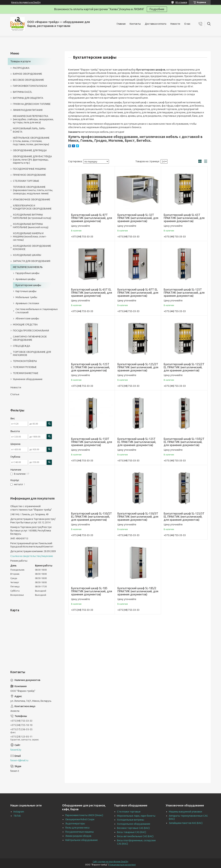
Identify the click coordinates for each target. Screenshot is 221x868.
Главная (121, 24)
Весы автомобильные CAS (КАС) (135, 836)
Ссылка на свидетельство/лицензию (32, 556)
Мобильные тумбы (26, 297)
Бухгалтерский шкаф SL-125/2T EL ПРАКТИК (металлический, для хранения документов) (184, 367)
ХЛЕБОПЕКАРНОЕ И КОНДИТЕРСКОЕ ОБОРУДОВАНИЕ (32, 207)
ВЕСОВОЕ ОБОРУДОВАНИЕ (28, 80)
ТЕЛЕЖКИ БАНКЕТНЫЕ (26, 373)
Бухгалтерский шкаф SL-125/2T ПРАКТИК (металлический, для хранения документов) (138, 367)
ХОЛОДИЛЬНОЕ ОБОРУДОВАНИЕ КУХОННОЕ (32, 248)
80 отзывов (181, 2)
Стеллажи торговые (129, 812)
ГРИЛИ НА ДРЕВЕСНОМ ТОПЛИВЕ (32, 104)
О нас (187, 24)
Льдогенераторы (75, 824)
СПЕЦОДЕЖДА (21, 346)
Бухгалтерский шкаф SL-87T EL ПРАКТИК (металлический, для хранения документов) (138, 293)
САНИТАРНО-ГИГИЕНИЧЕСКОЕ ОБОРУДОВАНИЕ (30, 338)
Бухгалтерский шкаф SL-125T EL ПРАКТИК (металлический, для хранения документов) (90, 367)
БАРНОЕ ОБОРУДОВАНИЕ (28, 74)
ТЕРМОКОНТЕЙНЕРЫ (25, 361)
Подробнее (157, 9)
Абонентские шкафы (27, 318)
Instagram (19, 812)
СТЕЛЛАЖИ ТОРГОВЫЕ (26, 181)
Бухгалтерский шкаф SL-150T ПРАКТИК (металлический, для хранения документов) (92, 442)
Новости (175, 24)
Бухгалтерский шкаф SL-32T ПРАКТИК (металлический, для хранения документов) (138, 218)
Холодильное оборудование (134, 824)
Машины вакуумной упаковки (185, 812)
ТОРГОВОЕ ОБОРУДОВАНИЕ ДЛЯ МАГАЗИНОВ (32, 354)
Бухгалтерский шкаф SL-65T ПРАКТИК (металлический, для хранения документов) (184, 218)
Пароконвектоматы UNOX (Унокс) (84, 815)
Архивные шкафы (25, 279)
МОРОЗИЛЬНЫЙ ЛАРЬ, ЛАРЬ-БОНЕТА (29, 130)
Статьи (15, 394)
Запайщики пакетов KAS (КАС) (186, 823)
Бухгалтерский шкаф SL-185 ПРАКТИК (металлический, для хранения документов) (92, 591)
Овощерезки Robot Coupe (80, 819)
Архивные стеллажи (27, 303)
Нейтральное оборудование (81, 840)
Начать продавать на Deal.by (26, 2)
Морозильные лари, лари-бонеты (136, 816)
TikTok (17, 816)
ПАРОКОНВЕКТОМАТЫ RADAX (30, 86)
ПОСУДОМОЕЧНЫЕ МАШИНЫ (29, 169)
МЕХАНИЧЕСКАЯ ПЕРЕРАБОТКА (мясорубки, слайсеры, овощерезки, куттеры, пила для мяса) (33, 119)
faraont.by (16, 750)
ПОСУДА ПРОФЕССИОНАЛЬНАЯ (31, 331)
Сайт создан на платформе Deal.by (110, 862)
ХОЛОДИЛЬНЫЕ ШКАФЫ (27, 255)
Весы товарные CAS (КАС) (132, 832)
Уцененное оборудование (28, 379)
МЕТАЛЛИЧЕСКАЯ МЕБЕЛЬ (28, 267)
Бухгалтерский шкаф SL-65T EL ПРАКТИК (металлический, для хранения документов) (92, 293)
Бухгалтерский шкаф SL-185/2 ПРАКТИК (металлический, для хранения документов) (138, 591)
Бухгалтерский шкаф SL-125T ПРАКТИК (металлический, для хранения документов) (184, 293)
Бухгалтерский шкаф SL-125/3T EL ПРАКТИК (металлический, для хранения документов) (184, 517)
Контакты (135, 24)
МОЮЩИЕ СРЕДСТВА (25, 325)
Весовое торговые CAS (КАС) (133, 828)
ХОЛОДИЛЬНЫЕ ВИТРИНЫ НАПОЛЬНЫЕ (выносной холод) (31, 226)
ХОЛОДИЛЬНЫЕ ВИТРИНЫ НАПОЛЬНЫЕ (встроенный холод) (32, 216)
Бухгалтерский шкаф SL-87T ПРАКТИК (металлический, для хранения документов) (92, 218)
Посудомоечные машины (80, 832)
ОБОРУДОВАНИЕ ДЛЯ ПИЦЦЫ (30, 150)
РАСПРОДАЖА (21, 68)
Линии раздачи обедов (78, 836)
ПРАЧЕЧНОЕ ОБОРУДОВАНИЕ (29, 175)
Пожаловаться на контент (122, 865)
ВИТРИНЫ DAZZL (23, 92)
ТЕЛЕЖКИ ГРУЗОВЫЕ (25, 367)
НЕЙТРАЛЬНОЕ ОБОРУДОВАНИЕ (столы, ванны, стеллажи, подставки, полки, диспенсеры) (31, 141)
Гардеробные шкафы (27, 273)
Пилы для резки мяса (77, 828)
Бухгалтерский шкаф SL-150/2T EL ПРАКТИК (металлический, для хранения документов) (92, 517)
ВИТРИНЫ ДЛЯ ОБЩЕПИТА (28, 98)
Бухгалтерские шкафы (28, 285)
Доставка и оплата (156, 24)
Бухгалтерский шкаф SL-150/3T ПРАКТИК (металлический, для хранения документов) (138, 517)
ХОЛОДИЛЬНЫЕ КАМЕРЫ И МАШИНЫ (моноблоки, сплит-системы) (30, 237)
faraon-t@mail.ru (19, 760)
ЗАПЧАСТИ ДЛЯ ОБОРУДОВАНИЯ (32, 261)
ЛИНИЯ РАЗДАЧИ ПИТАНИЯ (28, 110)
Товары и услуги (20, 61)
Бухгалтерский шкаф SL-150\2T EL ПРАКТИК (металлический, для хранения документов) (184, 442)
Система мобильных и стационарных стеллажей (37, 311)
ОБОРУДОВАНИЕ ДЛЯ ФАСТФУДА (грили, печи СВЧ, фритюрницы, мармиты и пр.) (32, 160)
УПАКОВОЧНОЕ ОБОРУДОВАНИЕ (32, 199)
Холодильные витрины (131, 820)
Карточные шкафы (26, 291)
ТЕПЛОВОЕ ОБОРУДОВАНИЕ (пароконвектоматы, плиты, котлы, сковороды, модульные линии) (33, 190)
